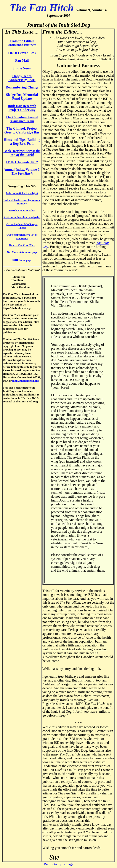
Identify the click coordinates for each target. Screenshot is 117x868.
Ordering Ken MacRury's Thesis (22, 226)
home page (22, 252)
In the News (22, 68)
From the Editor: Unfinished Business (22, 43)
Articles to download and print (22, 217)
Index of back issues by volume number (22, 202)
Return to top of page (59, 864)
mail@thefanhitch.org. (26, 381)
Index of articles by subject (22, 193)
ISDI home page (22, 260)
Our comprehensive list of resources (22, 236)
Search (22, 210)
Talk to (22, 245)
